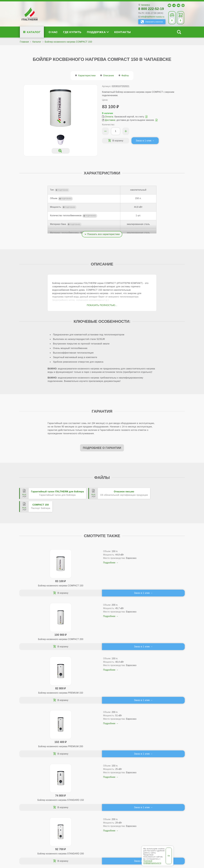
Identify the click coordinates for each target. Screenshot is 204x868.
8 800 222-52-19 (151, 9)
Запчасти (121, 795)
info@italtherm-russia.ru (153, 17)
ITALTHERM (35, 846)
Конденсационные (72, 795)
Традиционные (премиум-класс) (79, 786)
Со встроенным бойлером (76, 790)
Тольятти (131, 838)
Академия (158, 795)
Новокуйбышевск (92, 838)
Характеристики (87, 76)
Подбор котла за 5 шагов (77, 799)
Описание (109, 76)
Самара (108, 838)
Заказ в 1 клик (144, 141)
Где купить (72, 32)
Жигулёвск (74, 838)
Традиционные (70, 781)
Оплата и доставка (123, 790)
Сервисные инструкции (162, 781)
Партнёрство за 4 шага (165, 786)
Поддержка (98, 32)
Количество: (108, 125)
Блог (29, 799)
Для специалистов (163, 776)
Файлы (125, 76)
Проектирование (35, 790)
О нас (53, 32)
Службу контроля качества (71, 816)
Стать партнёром (159, 790)
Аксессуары (123, 799)
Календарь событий (160, 799)
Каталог (34, 32)
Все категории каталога (67, 846)
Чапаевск (145, 5)
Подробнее (56, 566)
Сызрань (119, 838)
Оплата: (109, 117)
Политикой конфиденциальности (152, 862)
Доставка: (110, 120)
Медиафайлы (37, 786)
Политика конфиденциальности (129, 846)
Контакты (123, 32)
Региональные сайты (96, 846)
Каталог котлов (72, 776)
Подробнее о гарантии (102, 448)
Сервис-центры (121, 781)
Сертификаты (34, 781)
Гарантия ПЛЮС (122, 786)
